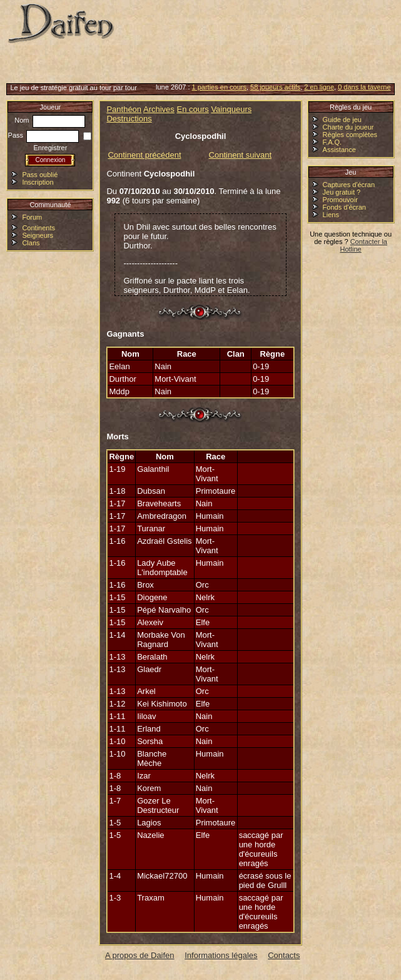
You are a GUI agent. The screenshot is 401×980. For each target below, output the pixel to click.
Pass (44, 135)
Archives (159, 109)
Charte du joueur (348, 127)
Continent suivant (240, 155)
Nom (49, 120)
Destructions (129, 119)
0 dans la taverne (364, 87)
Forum (32, 217)
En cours (192, 109)
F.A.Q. (332, 142)
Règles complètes (350, 135)
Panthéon (124, 109)
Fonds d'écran (344, 207)
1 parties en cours (219, 87)
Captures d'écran (349, 185)
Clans (31, 243)
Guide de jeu (342, 120)
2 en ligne (319, 87)
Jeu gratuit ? (342, 192)
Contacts (284, 955)
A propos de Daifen (140, 955)
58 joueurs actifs (275, 87)
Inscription (38, 182)
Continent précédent (144, 155)
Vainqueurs (231, 109)
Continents (38, 228)
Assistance (339, 150)
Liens (331, 215)
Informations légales (221, 955)
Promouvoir (340, 200)
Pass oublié (40, 175)
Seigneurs (38, 235)
